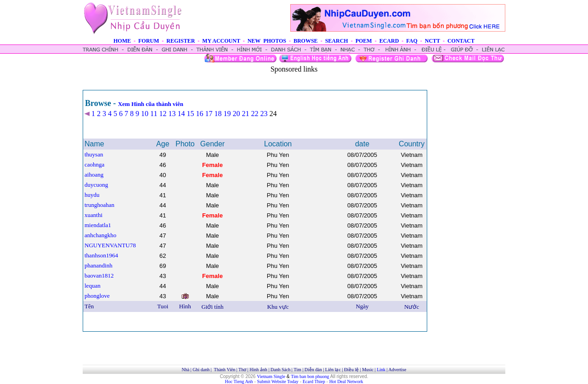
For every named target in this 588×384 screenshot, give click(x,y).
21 (245, 114)
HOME (122, 41)
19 (227, 114)
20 (236, 114)
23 (264, 114)
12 (163, 114)
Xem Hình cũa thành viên (151, 104)
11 (154, 114)
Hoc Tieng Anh (239, 381)
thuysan (94, 154)
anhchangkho (100, 235)
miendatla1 (98, 225)
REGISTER (181, 41)
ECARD (389, 41)
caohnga (94, 164)
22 (254, 114)
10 (145, 114)
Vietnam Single (271, 376)
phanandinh (99, 265)
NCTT (433, 41)
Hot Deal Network (346, 381)
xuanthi (93, 215)
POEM (364, 41)
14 (181, 114)
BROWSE (306, 41)
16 (199, 114)
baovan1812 (99, 275)
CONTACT (461, 41)
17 (209, 114)
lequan (93, 286)
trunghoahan (99, 205)
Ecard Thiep (314, 381)
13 (172, 114)
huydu (92, 195)
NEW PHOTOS (267, 41)
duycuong (96, 185)
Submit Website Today (278, 381)
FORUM (149, 41)
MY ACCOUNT (221, 41)
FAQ (412, 41)
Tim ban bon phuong (310, 376)
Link (381, 370)
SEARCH (337, 41)
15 (190, 114)
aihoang (94, 175)
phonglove (97, 296)
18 (218, 114)
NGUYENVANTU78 (110, 245)
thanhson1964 (101, 255)
